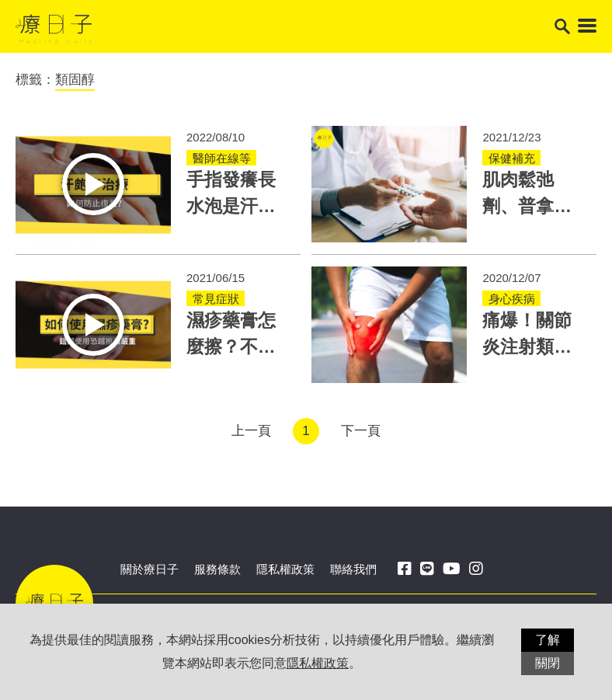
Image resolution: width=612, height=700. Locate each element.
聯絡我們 (353, 569)
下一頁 (361, 431)
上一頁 (251, 431)
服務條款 (217, 569)
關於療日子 (150, 569)
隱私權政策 (285, 569)
